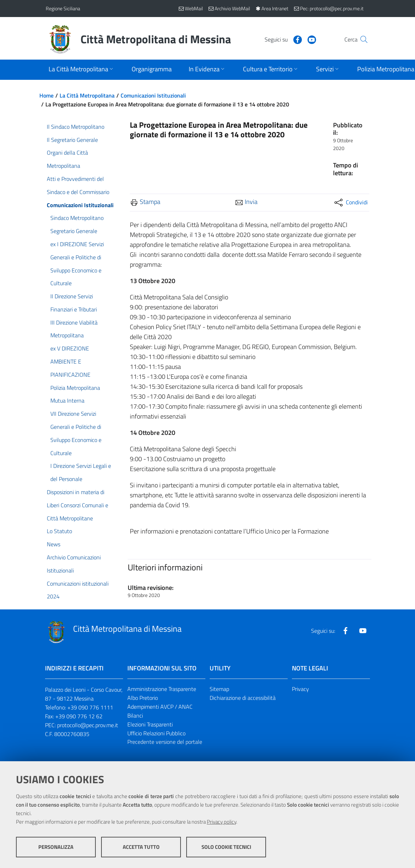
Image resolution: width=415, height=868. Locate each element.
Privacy (300, 689)
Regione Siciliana (63, 8)
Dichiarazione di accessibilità (243, 698)
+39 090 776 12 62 (79, 716)
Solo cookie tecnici (226, 847)
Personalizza (56, 847)
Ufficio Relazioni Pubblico (156, 733)
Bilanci (135, 715)
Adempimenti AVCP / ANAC (160, 707)
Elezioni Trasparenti (150, 724)
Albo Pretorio (143, 698)
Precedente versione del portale (165, 742)
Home (46, 95)
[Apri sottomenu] (82, 70)
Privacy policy (222, 822)
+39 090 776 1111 (90, 707)
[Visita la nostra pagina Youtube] (298, 39)
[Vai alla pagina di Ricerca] (361, 39)
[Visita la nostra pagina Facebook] (284, 39)
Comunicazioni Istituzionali (153, 95)
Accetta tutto (141, 847)
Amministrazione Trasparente (162, 689)
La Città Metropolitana (87, 95)
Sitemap (219, 689)
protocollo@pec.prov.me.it (88, 725)
